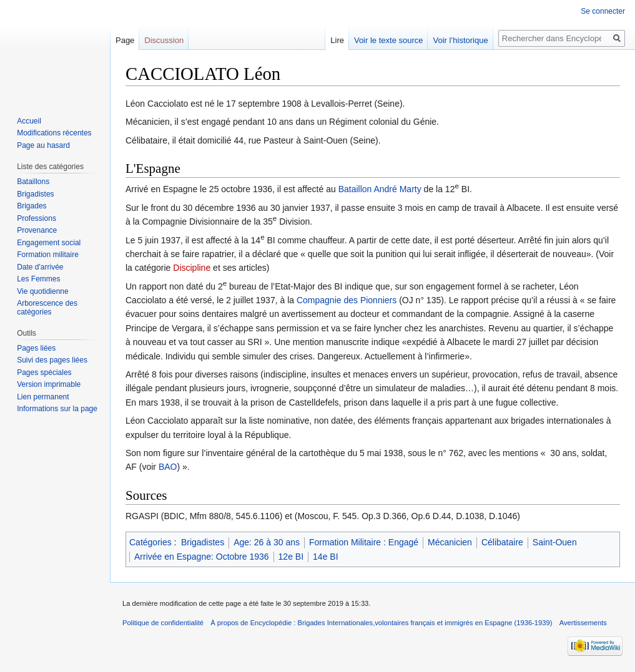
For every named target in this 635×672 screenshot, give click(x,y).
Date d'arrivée (40, 267)
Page (125, 40)
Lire (337, 40)
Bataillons (33, 182)
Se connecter (603, 11)
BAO (168, 467)
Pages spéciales (44, 373)
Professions (37, 218)
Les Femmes (38, 279)
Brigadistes (203, 542)
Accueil (29, 121)
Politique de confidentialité (163, 623)
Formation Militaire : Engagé (364, 542)
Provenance (37, 230)
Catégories (150, 542)
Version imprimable (49, 384)
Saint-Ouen (555, 542)
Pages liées (36, 348)
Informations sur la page (57, 409)
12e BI (291, 557)
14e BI (325, 557)
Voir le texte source (389, 40)
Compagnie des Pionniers (347, 300)
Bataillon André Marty (380, 189)
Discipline (192, 268)
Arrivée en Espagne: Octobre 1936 (202, 557)
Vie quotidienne (43, 291)
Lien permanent (43, 397)
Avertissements (583, 623)
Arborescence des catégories (47, 308)
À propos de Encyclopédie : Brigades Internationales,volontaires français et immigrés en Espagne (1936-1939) (381, 623)
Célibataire (502, 542)
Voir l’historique (460, 40)
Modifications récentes (54, 133)
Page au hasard (43, 145)
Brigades (32, 206)
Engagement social (49, 243)
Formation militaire (48, 255)
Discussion (164, 40)
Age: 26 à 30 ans (267, 542)
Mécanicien (450, 542)
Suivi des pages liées (52, 360)
